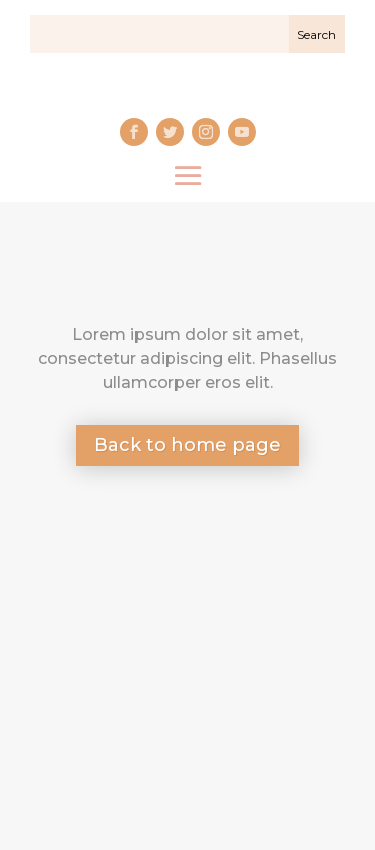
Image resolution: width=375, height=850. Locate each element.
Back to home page (187, 445)
